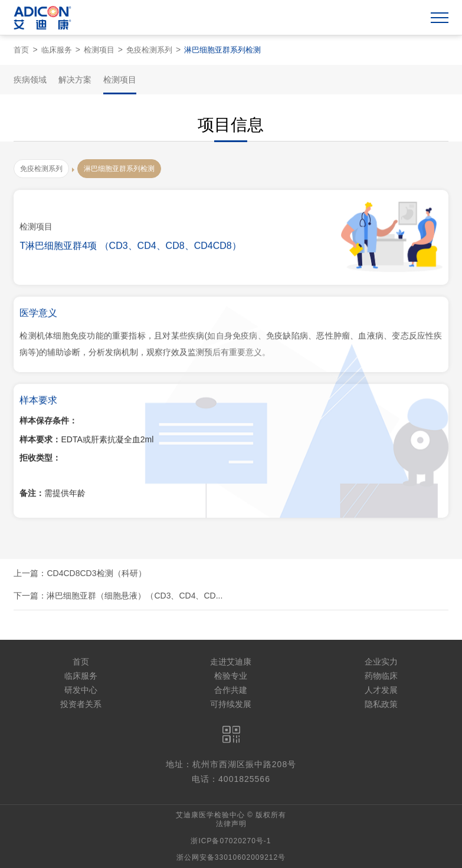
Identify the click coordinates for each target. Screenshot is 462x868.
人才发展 (381, 690)
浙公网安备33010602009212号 (231, 857)
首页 (21, 50)
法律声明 (231, 824)
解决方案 (75, 80)
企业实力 (381, 662)
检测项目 (99, 50)
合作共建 (231, 690)
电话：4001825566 (231, 779)
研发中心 (81, 690)
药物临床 (381, 676)
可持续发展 (231, 704)
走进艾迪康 (231, 662)
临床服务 (57, 50)
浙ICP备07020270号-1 (231, 841)
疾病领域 (30, 80)
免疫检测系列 (149, 50)
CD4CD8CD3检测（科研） (96, 573)
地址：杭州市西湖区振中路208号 (231, 764)
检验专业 (231, 676)
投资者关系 (81, 704)
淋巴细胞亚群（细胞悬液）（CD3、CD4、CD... (135, 596)
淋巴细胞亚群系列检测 (222, 50)
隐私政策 (381, 704)
